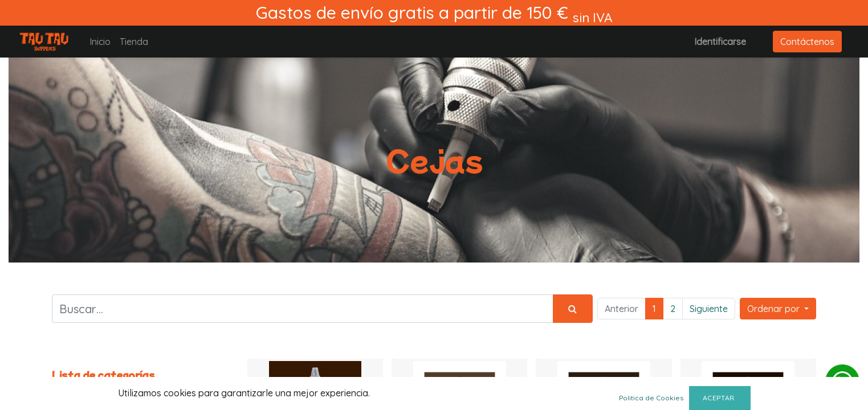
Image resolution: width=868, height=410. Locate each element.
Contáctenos (807, 42)
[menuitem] (100, 42)
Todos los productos (94, 389)
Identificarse (720, 42)
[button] (778, 309)
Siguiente (709, 309)
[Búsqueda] (573, 309)
